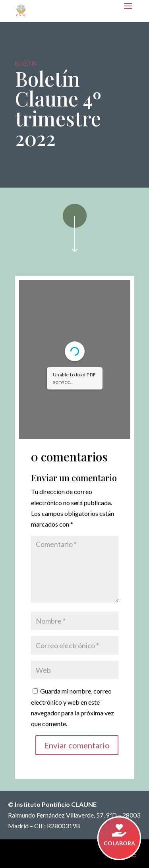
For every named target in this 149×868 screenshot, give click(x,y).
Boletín (26, 64)
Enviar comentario (77, 745)
